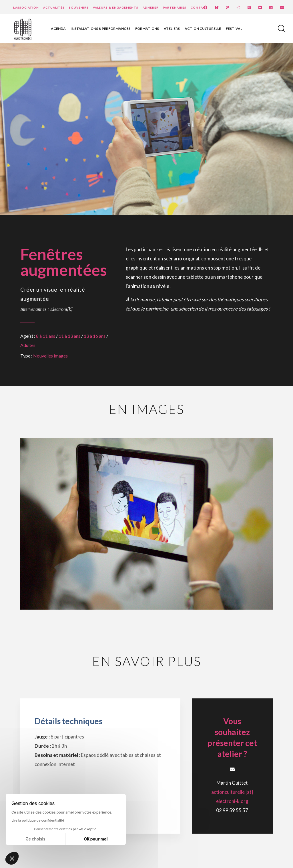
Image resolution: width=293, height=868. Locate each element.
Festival (234, 29)
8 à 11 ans (46, 336)
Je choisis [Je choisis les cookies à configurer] (36, 839)
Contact (199, 7)
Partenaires (175, 7)
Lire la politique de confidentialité (38, 820)
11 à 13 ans (69, 336)
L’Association (26, 7)
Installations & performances (100, 29)
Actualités (54, 7)
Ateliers (172, 29)
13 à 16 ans (95, 336)
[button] (12, 858)
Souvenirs (79, 7)
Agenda (58, 29)
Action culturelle (203, 29)
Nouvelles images (50, 356)
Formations (147, 29)
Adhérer (151, 7)
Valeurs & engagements (116, 7)
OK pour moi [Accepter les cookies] (96, 839)
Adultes (28, 345)
